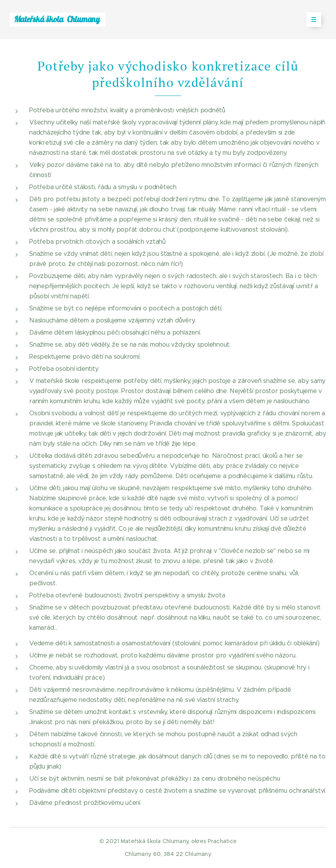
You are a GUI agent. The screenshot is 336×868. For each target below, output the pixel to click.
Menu (311, 19)
